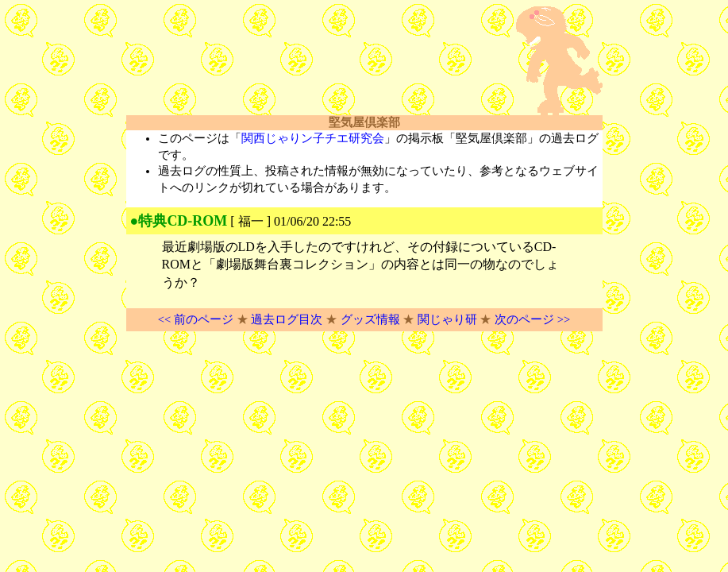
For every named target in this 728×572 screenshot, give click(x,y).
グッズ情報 (370, 319)
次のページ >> (532, 319)
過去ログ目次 (287, 319)
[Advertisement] (312, 61)
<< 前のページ (196, 319)
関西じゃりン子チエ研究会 (313, 138)
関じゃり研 (447, 319)
